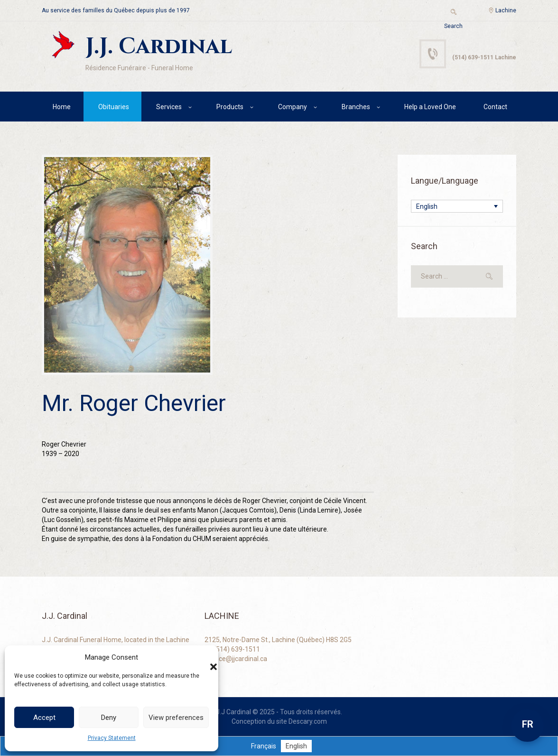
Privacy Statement (112, 738)
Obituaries (114, 107)
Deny (109, 718)
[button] (204, 657)
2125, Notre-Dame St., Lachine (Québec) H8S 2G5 (278, 640)
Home (62, 107)
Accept (44, 718)
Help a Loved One (430, 107)
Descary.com (308, 721)
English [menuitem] (427, 206)
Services (169, 107)
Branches (356, 107)
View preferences (176, 718)
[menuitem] (457, 206)
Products (230, 107)
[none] (457, 206)
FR (528, 724)
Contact (495, 107)
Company (293, 107)
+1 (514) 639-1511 (232, 649)
